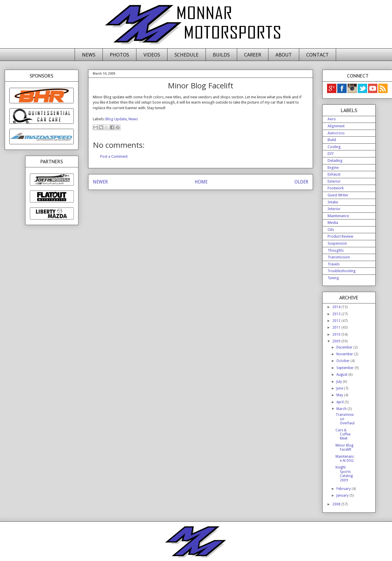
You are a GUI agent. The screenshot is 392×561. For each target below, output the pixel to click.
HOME (201, 182)
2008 (337, 504)
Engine (333, 168)
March (342, 409)
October (343, 361)
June (340, 388)
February (344, 489)
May (340, 395)
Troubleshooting (342, 271)
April (340, 402)
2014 (337, 307)
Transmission (339, 257)
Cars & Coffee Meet (343, 434)
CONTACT (317, 55)
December (345, 347)
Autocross (336, 133)
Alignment (336, 126)
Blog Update (116, 119)
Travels (334, 264)
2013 (337, 314)
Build (332, 140)
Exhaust (334, 174)
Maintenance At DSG (345, 459)
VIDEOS (152, 55)
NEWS (89, 55)
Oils (331, 230)
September (345, 368)
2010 (337, 334)
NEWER (100, 182)
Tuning (333, 278)
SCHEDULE (186, 55)
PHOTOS (119, 55)
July (340, 382)
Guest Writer (338, 195)
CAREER (253, 55)
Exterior (334, 181)
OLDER (301, 182)
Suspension (337, 243)
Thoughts (336, 250)
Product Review (340, 236)
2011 (337, 327)
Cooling (334, 147)
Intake (333, 202)
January (343, 495)
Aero (332, 119)
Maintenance (338, 216)
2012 (337, 321)
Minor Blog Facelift (344, 447)
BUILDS (221, 55)
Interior (334, 209)
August (342, 375)
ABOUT (284, 55)
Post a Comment (114, 156)
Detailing (335, 161)
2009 (337, 341)
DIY (331, 153)
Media (333, 223)
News (133, 119)
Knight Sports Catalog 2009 (344, 474)
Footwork (336, 188)
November (345, 354)
